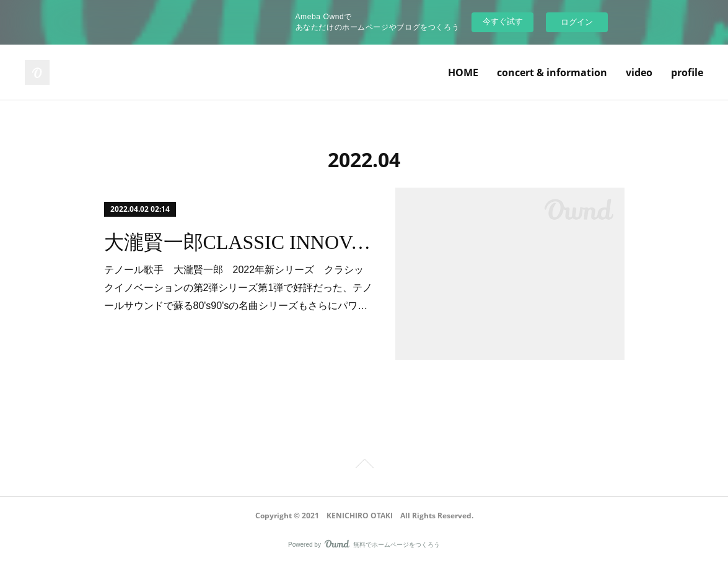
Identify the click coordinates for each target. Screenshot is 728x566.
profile (687, 72)
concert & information (552, 72)
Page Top (364, 466)
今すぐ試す (503, 21)
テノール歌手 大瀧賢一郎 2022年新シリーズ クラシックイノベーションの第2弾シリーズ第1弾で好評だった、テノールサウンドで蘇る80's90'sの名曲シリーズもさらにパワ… (239, 288)
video (639, 72)
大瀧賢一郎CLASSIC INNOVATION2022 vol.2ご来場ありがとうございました (239, 242)
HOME (463, 72)
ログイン (577, 22)
